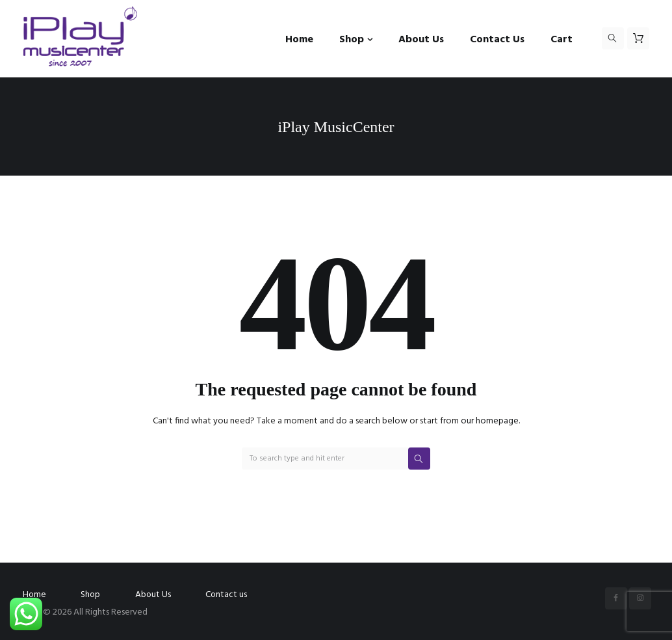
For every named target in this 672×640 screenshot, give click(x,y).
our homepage (490, 421)
